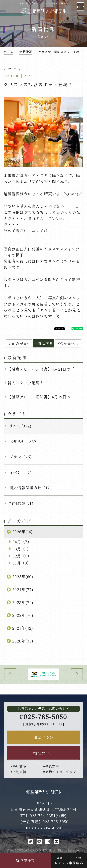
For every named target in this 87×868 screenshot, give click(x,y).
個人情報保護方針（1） (30, 488)
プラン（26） (22, 457)
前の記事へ (21, 343)
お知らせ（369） (25, 441)
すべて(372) (20, 426)
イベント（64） (24, 472)
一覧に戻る (43, 343)
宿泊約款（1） (22, 503)
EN (79, 7)
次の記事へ (66, 343)
